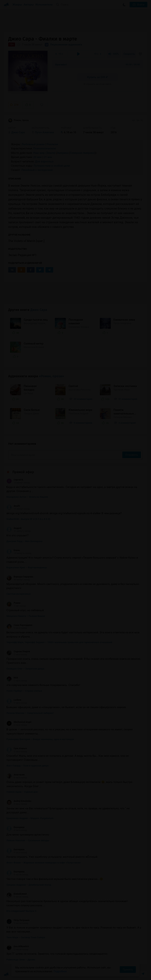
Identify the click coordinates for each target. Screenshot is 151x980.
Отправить (132, 455)
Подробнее (60, 971)
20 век (37, 157)
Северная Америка (82, 153)
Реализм (52, 144)
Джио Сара (39, 310)
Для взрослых (44, 162)
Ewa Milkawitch (18, 946)
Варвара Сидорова (20, 577)
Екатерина (15, 827)
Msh (12, 678)
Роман (13, 603)
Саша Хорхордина (19, 625)
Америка (63, 153)
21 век (48, 157)
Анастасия (16, 775)
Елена (13, 550)
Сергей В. (15, 480)
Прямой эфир (23, 472)
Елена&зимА (17, 894)
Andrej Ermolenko (19, 801)
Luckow (14, 700)
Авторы (29, 5)
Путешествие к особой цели (52, 166)
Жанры (17, 5)
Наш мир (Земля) (44, 153)
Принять (128, 970)
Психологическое (45, 148)
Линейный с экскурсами (37, 170)
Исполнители (44, 5)
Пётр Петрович (18, 920)
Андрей (14, 528)
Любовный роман (33, 144)
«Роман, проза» (51, 376)
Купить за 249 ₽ (97, 77)
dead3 (13, 506)
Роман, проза (18, 120)
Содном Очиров (18, 652)
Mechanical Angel (19, 722)
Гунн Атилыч (17, 748)
